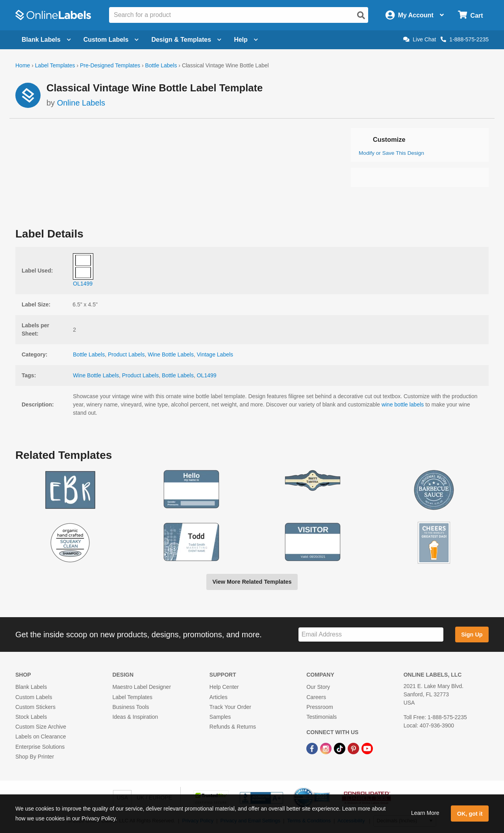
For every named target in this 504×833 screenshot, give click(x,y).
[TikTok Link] (340, 748)
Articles (219, 697)
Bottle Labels (161, 65)
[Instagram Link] (327, 748)
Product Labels (126, 354)
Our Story (318, 687)
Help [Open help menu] (246, 40)
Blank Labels (31, 687)
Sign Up (472, 634)
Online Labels (81, 103)
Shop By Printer (35, 757)
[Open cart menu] (470, 15)
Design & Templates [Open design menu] (186, 40)
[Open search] (361, 15)
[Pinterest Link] (354, 748)
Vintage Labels (215, 354)
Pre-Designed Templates (110, 65)
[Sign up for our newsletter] (371, 635)
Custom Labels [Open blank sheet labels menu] (111, 40)
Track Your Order (230, 707)
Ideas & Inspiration (135, 717)
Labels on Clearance (41, 737)
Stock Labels (31, 717)
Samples (220, 717)
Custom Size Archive (41, 727)
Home (23, 65)
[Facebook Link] (313, 748)
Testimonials (321, 717)
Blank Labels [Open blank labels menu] (46, 40)
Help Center (224, 687)
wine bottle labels (403, 404)
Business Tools (131, 707)
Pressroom (320, 707)
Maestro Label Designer (142, 687)
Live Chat (420, 39)
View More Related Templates (252, 582)
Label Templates (55, 65)
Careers (316, 697)
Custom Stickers (35, 707)
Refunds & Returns (233, 727)
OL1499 (207, 375)
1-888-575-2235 (465, 39)
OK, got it (470, 814)
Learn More (425, 813)
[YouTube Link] (367, 748)
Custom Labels (34, 697)
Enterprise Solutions (40, 747)
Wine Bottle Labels (171, 354)
